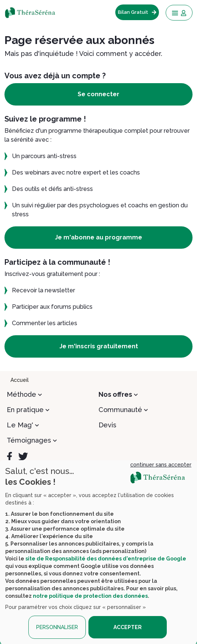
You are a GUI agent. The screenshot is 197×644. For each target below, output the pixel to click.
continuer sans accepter (161, 465)
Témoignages (29, 440)
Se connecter (98, 94)
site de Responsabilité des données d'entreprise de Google (106, 559)
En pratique (25, 410)
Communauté (120, 410)
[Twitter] (23, 456)
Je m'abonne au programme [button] (98, 237)
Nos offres (115, 394)
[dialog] (98, 552)
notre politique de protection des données (90, 596)
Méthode (21, 394)
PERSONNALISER (57, 627)
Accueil (20, 380)
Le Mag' (20, 425)
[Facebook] (10, 456)
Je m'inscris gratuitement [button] (99, 346)
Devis (107, 425)
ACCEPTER (128, 627)
